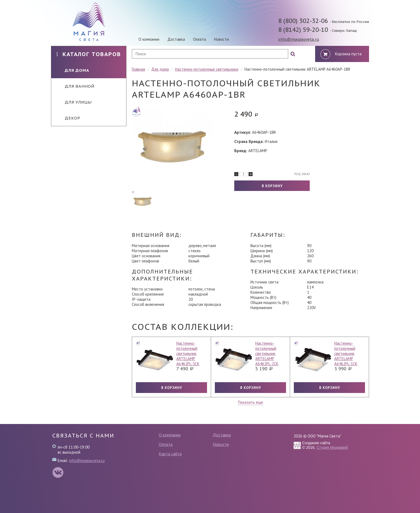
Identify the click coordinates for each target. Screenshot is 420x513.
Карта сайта (170, 454)
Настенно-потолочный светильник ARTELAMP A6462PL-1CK (346, 353)
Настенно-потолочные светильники (207, 69)
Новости (221, 39)
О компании (149, 39)
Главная (138, 69)
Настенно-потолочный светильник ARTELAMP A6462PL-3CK (188, 353)
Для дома (73, 70)
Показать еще (251, 402)
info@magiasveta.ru (299, 39)
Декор (68, 118)
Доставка (176, 39)
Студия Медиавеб (332, 447)
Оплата (199, 39)
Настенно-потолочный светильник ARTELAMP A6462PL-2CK (267, 353)
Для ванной (75, 86)
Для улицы (74, 102)
